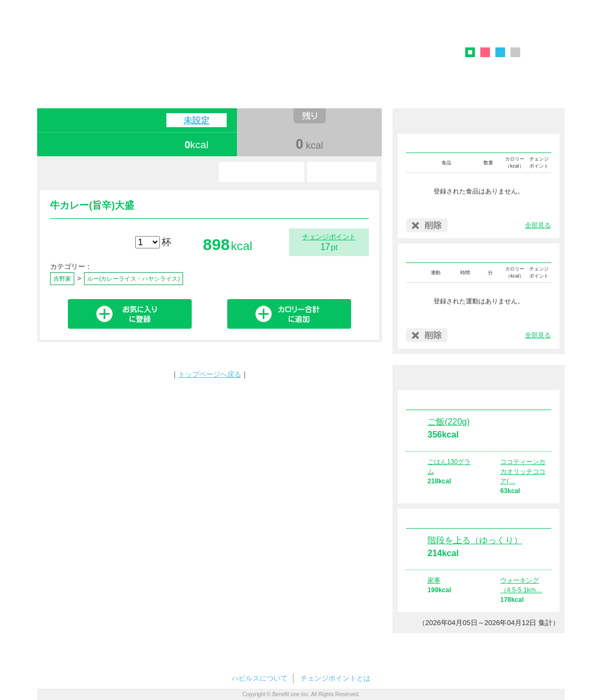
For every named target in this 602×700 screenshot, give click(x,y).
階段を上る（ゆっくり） (475, 540)
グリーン (474, 54)
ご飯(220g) (449, 422)
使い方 (342, 172)
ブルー (500, 52)
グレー (515, 52)
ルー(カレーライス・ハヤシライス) (134, 279)
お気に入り (261, 172)
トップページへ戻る (210, 374)
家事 (434, 580)
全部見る (538, 225)
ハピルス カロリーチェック (204, 45)
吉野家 (62, 279)
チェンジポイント (329, 237)
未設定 (197, 120)
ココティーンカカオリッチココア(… (523, 472)
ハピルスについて (260, 678)
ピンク (485, 52)
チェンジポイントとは (335, 678)
